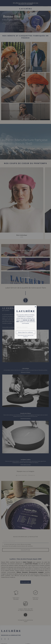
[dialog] (26, 322)
